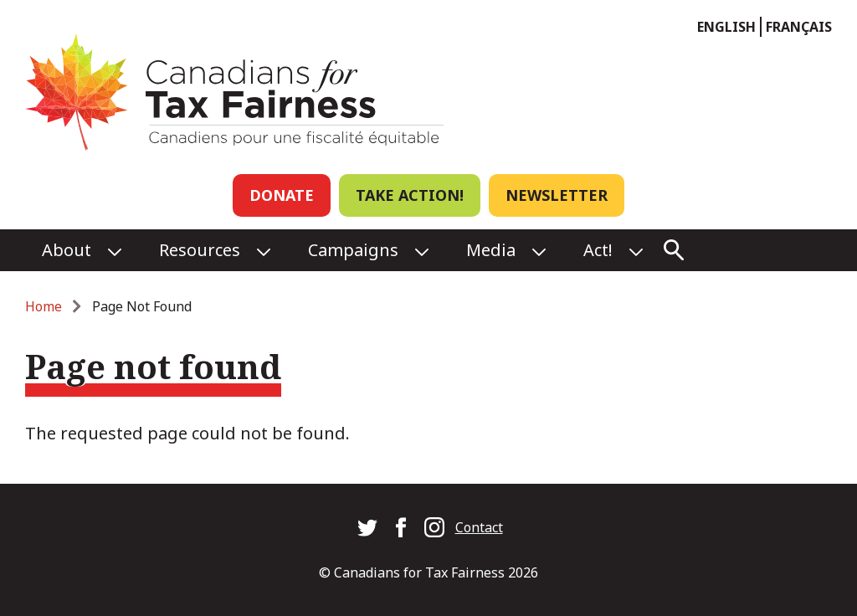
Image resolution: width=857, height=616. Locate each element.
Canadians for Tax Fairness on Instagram (434, 527)
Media (491, 250)
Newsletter (557, 195)
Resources (200, 250)
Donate (282, 195)
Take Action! (410, 195)
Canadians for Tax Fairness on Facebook (401, 527)
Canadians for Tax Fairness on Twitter (367, 527)
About (67, 250)
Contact (479, 527)
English (726, 27)
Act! (598, 250)
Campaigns (353, 250)
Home (44, 306)
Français (799, 27)
